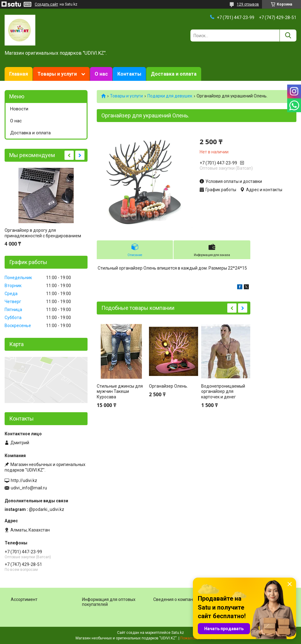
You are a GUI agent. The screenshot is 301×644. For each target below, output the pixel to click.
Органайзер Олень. (168, 386)
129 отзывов (248, 4)
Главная (19, 74)
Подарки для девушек (170, 96)
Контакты (129, 74)
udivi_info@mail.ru (29, 488)
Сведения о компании (176, 599)
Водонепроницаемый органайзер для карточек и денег (223, 391)
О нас (101, 74)
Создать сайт (46, 4)
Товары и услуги (57, 74)
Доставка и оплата (174, 74)
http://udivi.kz (24, 480)
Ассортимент (24, 599)
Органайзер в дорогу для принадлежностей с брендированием (43, 233)
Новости (19, 109)
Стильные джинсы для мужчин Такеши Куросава (120, 391)
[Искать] (288, 36)
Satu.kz (178, 633)
